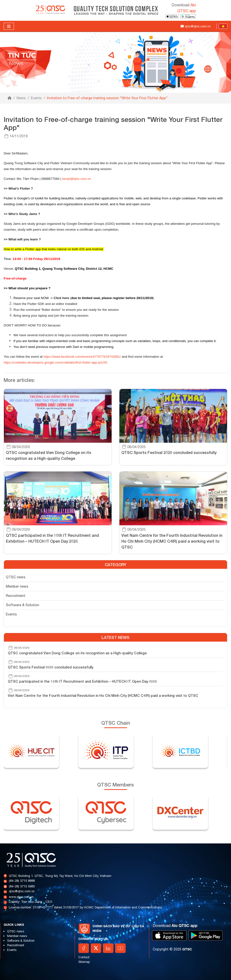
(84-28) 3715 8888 (22, 881)
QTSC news (16, 577)
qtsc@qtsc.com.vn (22, 891)
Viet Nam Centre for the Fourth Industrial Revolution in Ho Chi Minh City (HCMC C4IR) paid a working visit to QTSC (103, 695)
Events (36, 98)
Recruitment (16, 596)
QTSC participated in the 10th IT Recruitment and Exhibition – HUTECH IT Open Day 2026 (82, 681)
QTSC (187, 949)
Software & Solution (23, 605)
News (21, 98)
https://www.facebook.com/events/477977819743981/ (82, 357)
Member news (17, 586)
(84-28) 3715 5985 (22, 886)
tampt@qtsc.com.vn (77, 179)
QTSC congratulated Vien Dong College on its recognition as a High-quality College (77, 653)
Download (175, 926)
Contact (84, 957)
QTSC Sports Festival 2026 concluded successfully (51, 667)
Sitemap (84, 962)
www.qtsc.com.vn (21, 897)
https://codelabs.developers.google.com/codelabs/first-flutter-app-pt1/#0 (55, 362)
